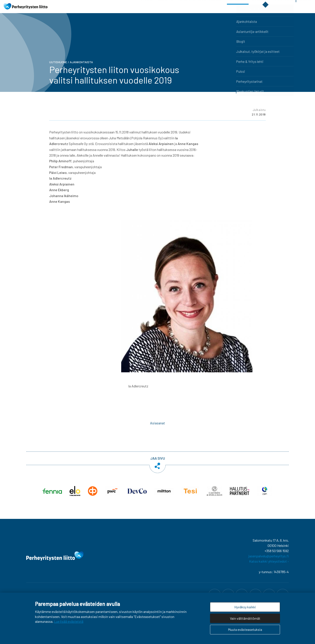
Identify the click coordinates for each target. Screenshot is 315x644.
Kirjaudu (305, 11)
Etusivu (147, 11)
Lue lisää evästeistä (69, 621)
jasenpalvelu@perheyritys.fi (269, 565)
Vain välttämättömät (245, 618)
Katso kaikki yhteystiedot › (269, 570)
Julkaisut (259, 11)
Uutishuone (238, 11)
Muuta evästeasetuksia (245, 629)
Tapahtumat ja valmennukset (201, 11)
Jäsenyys (165, 11)
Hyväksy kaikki (245, 607)
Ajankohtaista (81, 71)
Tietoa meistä (283, 11)
